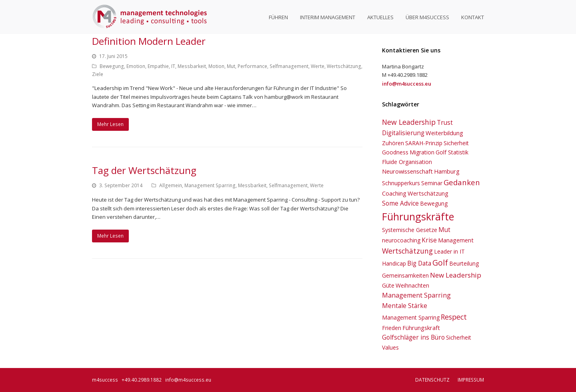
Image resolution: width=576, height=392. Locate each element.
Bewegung (112, 66)
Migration (422, 152)
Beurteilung (464, 263)
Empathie (158, 66)
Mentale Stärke (405, 306)
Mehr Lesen (110, 124)
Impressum (471, 380)
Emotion (136, 66)
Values (390, 347)
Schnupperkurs (401, 183)
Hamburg (447, 171)
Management (456, 240)
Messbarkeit (192, 66)
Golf (440, 263)
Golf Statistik (452, 152)
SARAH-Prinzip (424, 143)
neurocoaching (401, 240)
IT (173, 66)
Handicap (394, 263)
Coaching (394, 193)
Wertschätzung (344, 66)
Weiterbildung (444, 133)
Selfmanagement (289, 66)
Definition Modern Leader (149, 41)
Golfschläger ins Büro (413, 337)
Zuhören (393, 143)
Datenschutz (432, 380)
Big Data (419, 263)
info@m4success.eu (188, 380)
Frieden (392, 328)
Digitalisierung (403, 133)
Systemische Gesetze (410, 230)
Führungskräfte (418, 216)
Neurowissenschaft (407, 171)
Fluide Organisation (407, 162)
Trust (445, 122)
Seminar (432, 183)
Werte (318, 66)
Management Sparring (210, 185)
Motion (216, 66)
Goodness (395, 152)
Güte (388, 285)
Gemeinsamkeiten (405, 275)
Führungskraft (421, 328)
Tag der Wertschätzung (144, 170)
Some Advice (400, 203)
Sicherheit (456, 143)
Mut (231, 66)
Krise (429, 240)
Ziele (98, 74)
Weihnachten (412, 285)
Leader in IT (449, 251)
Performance (252, 66)
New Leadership (409, 122)
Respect (454, 317)
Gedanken (462, 182)
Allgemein (171, 185)
